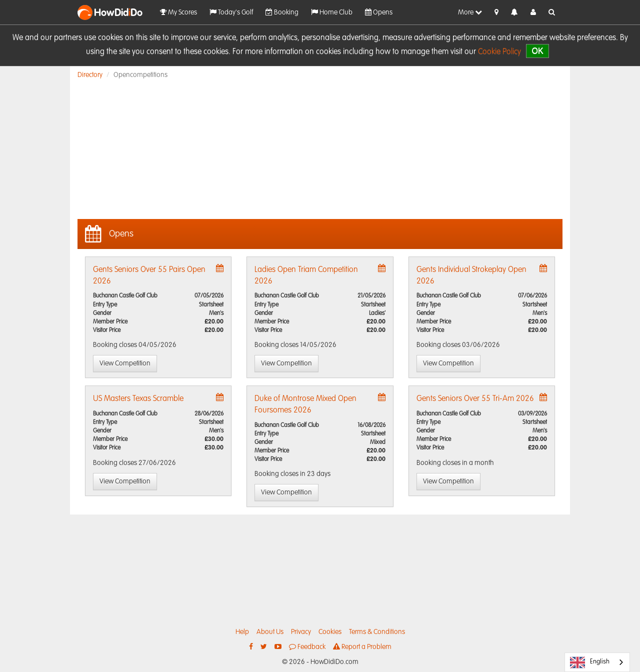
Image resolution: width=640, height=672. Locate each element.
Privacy (301, 632)
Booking (282, 12)
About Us (270, 632)
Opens (379, 12)
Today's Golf (231, 12)
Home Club (332, 12)
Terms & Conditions (377, 632)
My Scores (178, 12)
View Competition (125, 363)
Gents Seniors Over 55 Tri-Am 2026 (475, 399)
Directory (90, 75)
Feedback (307, 647)
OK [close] (537, 51)
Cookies (330, 632)
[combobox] (597, 662)
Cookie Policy (499, 52)
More (470, 12)
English (590, 662)
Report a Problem (362, 647)
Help (242, 632)
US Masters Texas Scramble (138, 399)
